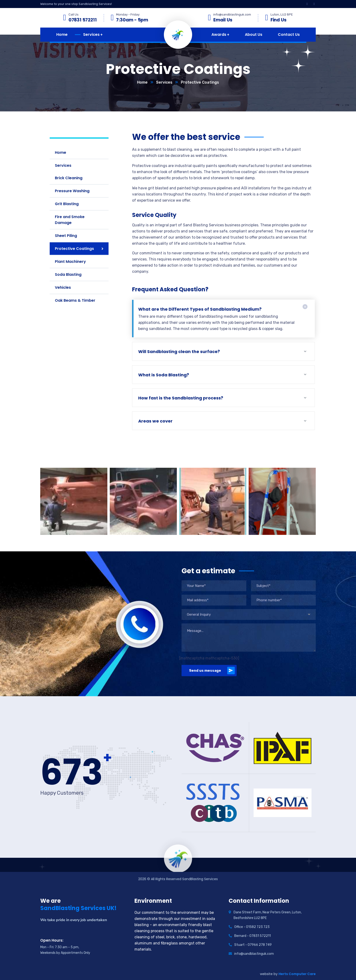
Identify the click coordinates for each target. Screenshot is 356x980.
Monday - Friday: (128, 14)
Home (142, 82)
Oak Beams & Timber (75, 300)
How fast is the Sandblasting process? (181, 398)
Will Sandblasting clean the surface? (179, 352)
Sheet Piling (66, 236)
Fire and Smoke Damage (70, 220)
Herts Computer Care (297, 974)
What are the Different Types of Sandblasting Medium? (200, 309)
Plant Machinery (70, 262)
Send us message (212, 671)
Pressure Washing (72, 191)
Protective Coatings (74, 249)
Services (164, 82)
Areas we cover (155, 421)
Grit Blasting (67, 204)
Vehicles (63, 287)
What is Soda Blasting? (164, 375)
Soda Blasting (68, 274)
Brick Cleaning (69, 178)
